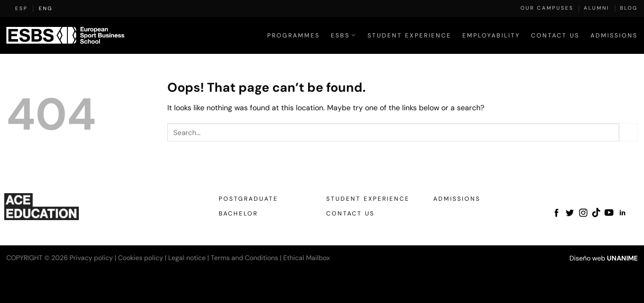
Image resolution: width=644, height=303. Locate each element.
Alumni (597, 8)
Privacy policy (91, 258)
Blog (629, 8)
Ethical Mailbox (307, 258)
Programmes (294, 35)
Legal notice (187, 258)
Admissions (614, 35)
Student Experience (409, 35)
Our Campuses (547, 8)
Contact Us (555, 35)
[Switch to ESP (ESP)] (21, 8)
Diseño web (587, 258)
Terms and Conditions (244, 258)
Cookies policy (141, 258)
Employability (491, 35)
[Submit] (628, 132)
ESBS (344, 35)
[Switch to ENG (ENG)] (46, 8)
